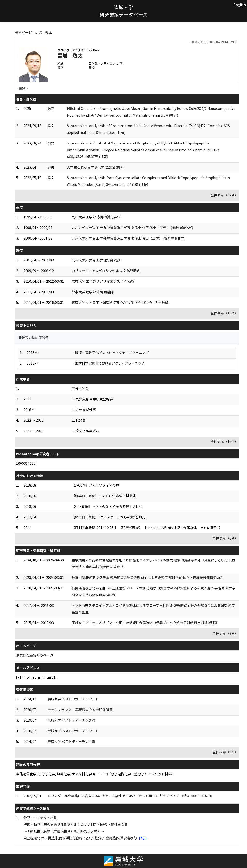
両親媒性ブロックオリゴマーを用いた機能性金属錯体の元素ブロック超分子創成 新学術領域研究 (145, 623)
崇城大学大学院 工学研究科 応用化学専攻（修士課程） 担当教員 (120, 302)
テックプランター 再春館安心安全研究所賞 (80, 710)
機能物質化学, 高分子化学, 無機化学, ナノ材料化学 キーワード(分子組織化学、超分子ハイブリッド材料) (94, 774)
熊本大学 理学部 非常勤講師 (93, 292)
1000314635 (26, 463)
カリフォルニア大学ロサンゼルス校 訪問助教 (106, 271)
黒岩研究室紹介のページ (35, 655)
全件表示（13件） (224, 313)
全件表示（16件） (224, 441)
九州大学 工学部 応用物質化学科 (96, 217)
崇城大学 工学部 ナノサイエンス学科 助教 (103, 281)
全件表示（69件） (224, 195)
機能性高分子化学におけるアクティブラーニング (112, 352)
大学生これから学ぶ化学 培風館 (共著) (96, 167)
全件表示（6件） (225, 538)
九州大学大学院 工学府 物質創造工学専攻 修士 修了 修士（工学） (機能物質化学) (132, 228)
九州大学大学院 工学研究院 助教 (96, 260)
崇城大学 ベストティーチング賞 (71, 720)
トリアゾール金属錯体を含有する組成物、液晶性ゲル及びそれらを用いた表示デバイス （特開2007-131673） (131, 796)
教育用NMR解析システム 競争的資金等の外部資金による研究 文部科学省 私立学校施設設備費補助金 (147, 577)
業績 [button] (22, 88)
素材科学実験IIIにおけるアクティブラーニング (110, 363)
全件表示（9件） (225, 633)
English (240, 5)
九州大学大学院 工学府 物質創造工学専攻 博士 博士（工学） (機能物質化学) (129, 238)
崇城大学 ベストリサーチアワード (73, 699)
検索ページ (23, 32)
